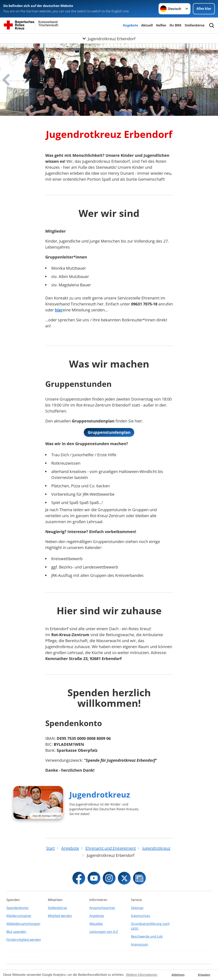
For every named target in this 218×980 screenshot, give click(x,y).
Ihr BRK (176, 25)
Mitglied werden (60, 916)
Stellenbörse (195, 25)
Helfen (161, 25)
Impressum (140, 944)
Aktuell (147, 25)
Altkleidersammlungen (23, 924)
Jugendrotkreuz (100, 794)
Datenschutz (141, 916)
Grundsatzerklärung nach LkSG (150, 926)
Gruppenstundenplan (109, 432)
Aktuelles (96, 924)
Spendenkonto (17, 908)
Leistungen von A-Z (104, 932)
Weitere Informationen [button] (142, 975)
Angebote (130, 25)
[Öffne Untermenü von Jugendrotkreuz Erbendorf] (109, 38)
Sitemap (137, 908)
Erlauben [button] (204, 975)
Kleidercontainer (19, 916)
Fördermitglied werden (24, 940)
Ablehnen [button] (178, 975)
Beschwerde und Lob (147, 936)
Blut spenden (16, 932)
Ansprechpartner (102, 908)
